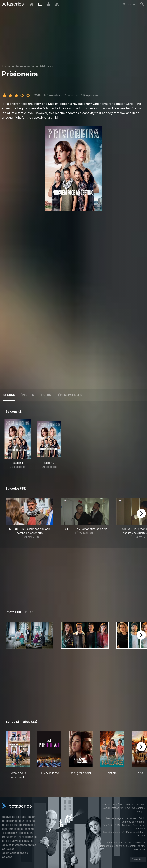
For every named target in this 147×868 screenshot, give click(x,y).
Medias (126, 825)
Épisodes (27, 395)
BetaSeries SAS (111, 825)
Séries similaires (69, 395)
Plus (28, 612)
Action (31, 66)
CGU (141, 818)
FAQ (128, 808)
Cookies (132, 818)
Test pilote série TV (113, 832)
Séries (19, 66)
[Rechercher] (142, 4)
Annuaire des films (135, 804)
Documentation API (113, 808)
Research (141, 829)
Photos (45, 395)
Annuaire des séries (112, 804)
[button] (30, 635)
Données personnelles (133, 822)
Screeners (138, 825)
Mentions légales (115, 818)
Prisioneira (46, 66)
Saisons (9, 395)
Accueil (7, 66)
